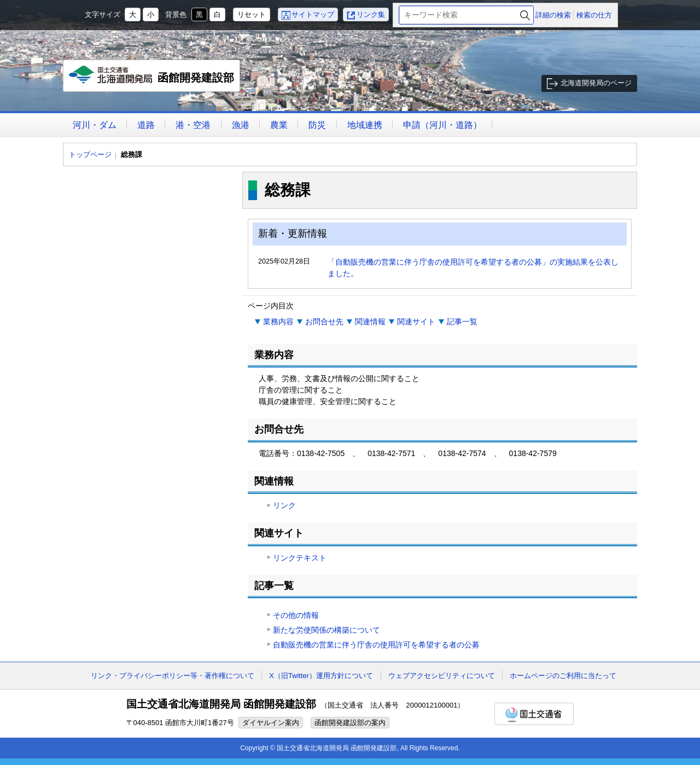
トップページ (90, 154)
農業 (279, 125)
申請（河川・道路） (442, 125)
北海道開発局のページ (596, 83)
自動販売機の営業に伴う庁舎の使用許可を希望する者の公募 (376, 645)
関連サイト (416, 322)
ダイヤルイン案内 (271, 723)
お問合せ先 (324, 322)
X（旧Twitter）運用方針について (321, 676)
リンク (284, 505)
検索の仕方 (594, 15)
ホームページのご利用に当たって (563, 676)
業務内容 (278, 322)
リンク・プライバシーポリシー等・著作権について (173, 676)
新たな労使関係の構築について (326, 630)
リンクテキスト (300, 558)
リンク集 (371, 14)
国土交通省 (534, 714)
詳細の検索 (553, 15)
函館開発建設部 (152, 79)
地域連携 (365, 125)
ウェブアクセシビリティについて (442, 676)
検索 (525, 15)
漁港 (241, 125)
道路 (146, 125)
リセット (252, 14)
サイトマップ (313, 14)
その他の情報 (296, 615)
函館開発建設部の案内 (350, 723)
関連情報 (370, 322)
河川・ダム (95, 125)
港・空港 (193, 125)
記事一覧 (462, 322)
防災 (317, 125)
